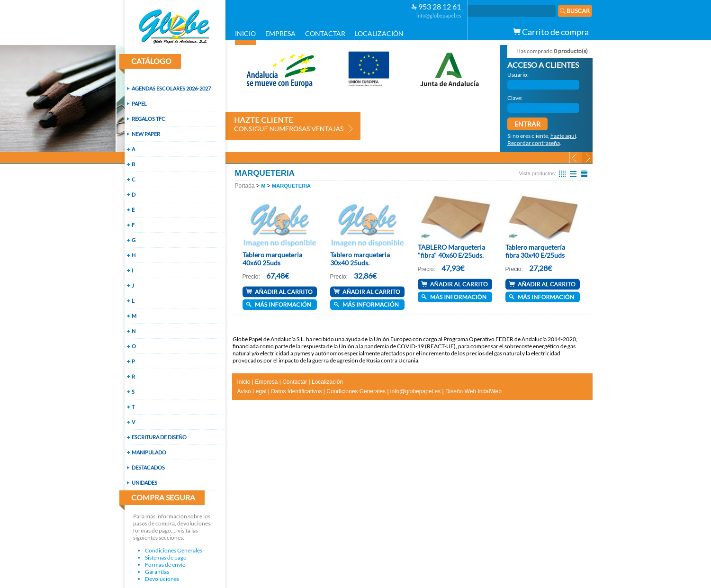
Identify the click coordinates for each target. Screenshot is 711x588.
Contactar (295, 382)
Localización (327, 382)
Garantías (157, 572)
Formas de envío (165, 565)
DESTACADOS (148, 467)
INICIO (245, 33)
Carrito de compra (551, 32)
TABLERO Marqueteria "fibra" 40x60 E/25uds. (451, 251)
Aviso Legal (252, 391)
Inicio (244, 382)
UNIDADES (144, 483)
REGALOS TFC (148, 119)
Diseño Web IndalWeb (473, 391)
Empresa (266, 382)
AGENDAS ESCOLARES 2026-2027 (171, 88)
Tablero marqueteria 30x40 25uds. (360, 259)
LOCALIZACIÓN (379, 33)
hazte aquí (563, 136)
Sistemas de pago (166, 557)
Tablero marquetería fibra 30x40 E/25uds (535, 251)
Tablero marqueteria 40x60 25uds (272, 259)
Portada (245, 186)
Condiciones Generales (174, 550)
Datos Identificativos (296, 391)
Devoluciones (162, 579)
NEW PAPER (146, 134)
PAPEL (139, 104)
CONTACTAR (325, 33)
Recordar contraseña (534, 143)
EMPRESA (280, 33)
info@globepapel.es (439, 15)
